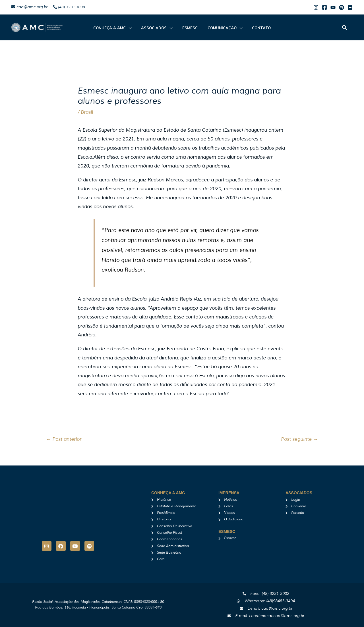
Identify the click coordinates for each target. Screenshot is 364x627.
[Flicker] (350, 7)
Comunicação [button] (219, 28)
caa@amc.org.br (29, 7)
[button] (345, 27)
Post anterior (64, 439)
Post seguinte (299, 439)
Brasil (87, 112)
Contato (255, 28)
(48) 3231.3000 (69, 7)
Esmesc (190, 28)
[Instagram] (316, 7)
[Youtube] (333, 7)
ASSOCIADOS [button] (157, 28)
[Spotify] (342, 7)
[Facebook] (324, 7)
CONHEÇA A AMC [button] (115, 28)
